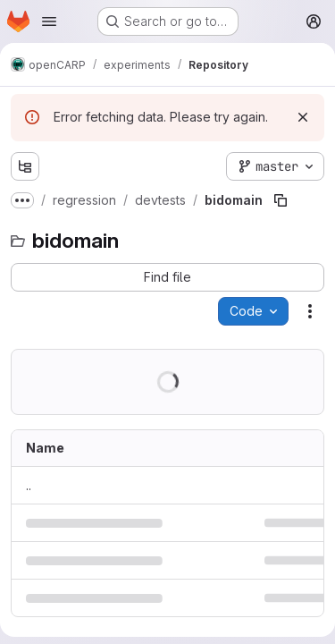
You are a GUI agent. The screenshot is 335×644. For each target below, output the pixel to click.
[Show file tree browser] (25, 166)
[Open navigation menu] (49, 21)
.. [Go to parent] (29, 485)
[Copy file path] (281, 200)
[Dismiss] (303, 117)
